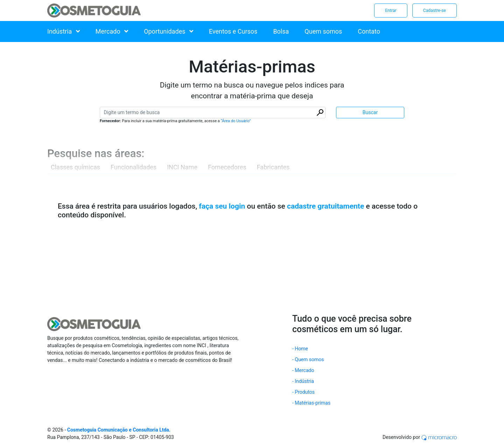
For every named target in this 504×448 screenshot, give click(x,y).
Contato (369, 31)
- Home (300, 349)
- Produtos (303, 392)
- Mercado (303, 370)
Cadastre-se (435, 10)
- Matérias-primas (311, 403)
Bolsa (281, 31)
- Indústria (303, 381)
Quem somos (323, 31)
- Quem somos (308, 359)
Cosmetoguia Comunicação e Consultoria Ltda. (119, 430)
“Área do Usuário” (236, 121)
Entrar (391, 10)
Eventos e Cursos (233, 31)
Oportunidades (169, 31)
